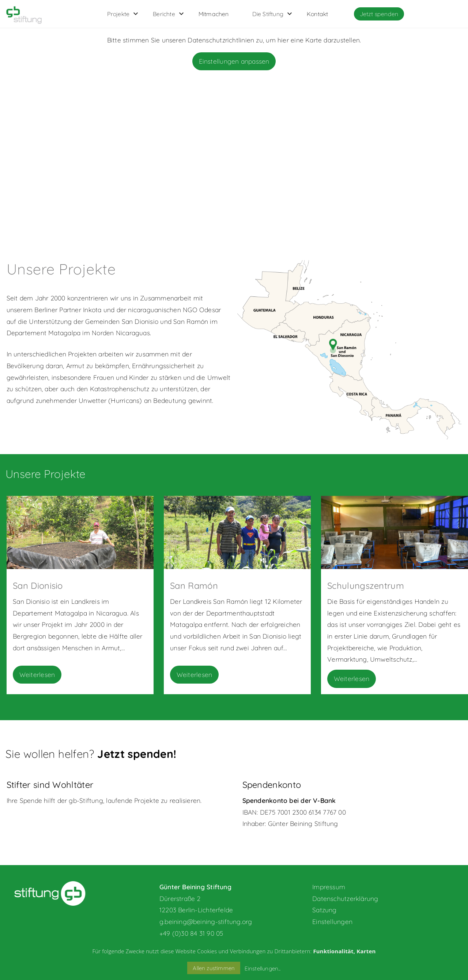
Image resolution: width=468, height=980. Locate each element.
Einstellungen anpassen (234, 61)
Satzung (324, 910)
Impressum (329, 887)
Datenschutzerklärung (345, 898)
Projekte (118, 14)
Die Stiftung (268, 14)
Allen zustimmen (214, 968)
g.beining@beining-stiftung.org (206, 921)
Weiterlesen (37, 674)
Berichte (164, 14)
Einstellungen (332, 921)
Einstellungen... (263, 968)
